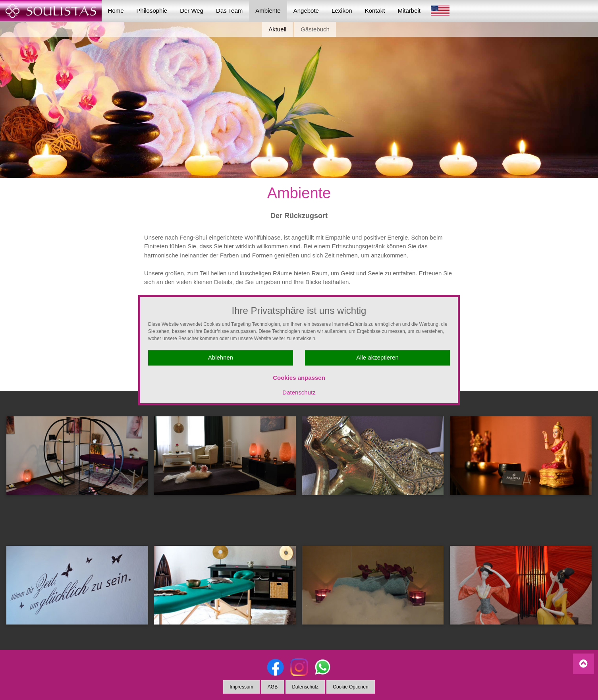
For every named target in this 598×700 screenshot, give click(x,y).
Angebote (306, 11)
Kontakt (375, 11)
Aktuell (277, 29)
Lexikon (342, 11)
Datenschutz (299, 392)
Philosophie (152, 11)
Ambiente (268, 11)
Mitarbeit (409, 11)
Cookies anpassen (299, 378)
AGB (273, 687)
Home (116, 11)
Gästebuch (315, 29)
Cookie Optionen (350, 687)
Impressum (241, 687)
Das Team (229, 11)
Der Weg (192, 11)
